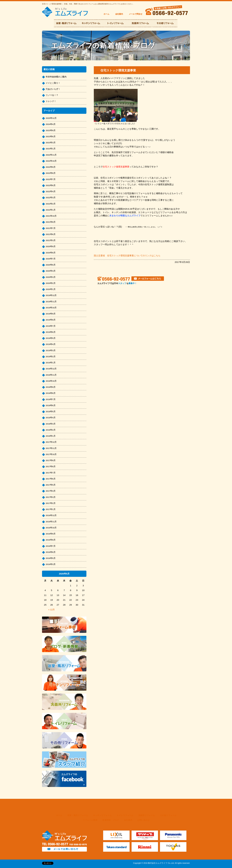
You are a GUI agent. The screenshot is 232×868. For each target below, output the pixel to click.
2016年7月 (51, 546)
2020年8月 (51, 253)
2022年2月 (51, 204)
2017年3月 (51, 497)
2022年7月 (51, 179)
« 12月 (51, 610)
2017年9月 (51, 460)
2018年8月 (51, 393)
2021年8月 (51, 222)
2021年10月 (51, 216)
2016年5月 (51, 558)
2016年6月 (51, 552)
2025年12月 (51, 118)
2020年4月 (51, 271)
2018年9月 (51, 387)
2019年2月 (51, 357)
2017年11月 (51, 448)
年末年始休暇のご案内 (56, 77)
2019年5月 (51, 338)
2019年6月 (51, 332)
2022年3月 (51, 198)
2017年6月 (51, 479)
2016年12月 (51, 515)
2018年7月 (51, 399)
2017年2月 (51, 503)
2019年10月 (51, 308)
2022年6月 (51, 185)
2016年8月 (51, 540)
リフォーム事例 (90, 820)
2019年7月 (51, 326)
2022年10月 (51, 161)
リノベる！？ (52, 95)
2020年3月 (51, 277)
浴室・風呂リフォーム (78, 815)
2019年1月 (51, 363)
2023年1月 (51, 149)
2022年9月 (51, 167)
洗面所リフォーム (147, 815)
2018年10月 (51, 381)
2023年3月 (51, 143)
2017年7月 (51, 473)
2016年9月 (51, 534)
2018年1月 (51, 436)
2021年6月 (51, 234)
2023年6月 (51, 137)
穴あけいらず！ (53, 89)
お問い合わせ (144, 820)
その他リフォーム (168, 815)
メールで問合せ (136, 14)
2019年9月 (51, 314)
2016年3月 (51, 564)
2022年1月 (51, 210)
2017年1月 (51, 509)
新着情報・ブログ (111, 820)
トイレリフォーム (125, 815)
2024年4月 (51, 124)
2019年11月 (51, 302)
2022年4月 (51, 192)
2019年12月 (51, 295)
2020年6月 (51, 265)
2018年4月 (51, 418)
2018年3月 (51, 424)
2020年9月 (51, 246)
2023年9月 (51, 130)
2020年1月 (51, 289)
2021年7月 (51, 228)
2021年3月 (51, 240)
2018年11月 (51, 375)
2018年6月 (51, 405)
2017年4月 (51, 491)
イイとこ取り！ (53, 83)
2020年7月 (51, 259)
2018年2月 (51, 430)
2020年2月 (51, 283)
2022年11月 (51, 155)
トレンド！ (51, 101)
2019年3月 (51, 351)
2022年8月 (51, 173)
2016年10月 (51, 528)
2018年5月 (51, 412)
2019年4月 (51, 344)
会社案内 (119, 14)
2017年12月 (51, 442)
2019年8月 (51, 320)
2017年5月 (51, 485)
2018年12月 (51, 369)
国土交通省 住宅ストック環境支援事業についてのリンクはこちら (127, 256)
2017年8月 (51, 467)
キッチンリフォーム (102, 815)
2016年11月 (51, 522)
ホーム (106, 14)
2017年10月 (51, 454)
